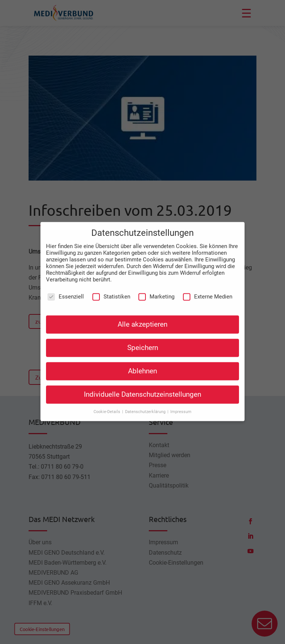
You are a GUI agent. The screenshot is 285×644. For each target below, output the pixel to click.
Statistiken (111, 287)
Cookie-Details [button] (107, 402)
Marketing (156, 287)
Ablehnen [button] (142, 361)
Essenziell (66, 287)
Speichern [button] (143, 338)
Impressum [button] (181, 402)
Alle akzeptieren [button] (142, 314)
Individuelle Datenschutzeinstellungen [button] (142, 384)
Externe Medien (208, 287)
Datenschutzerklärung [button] (146, 402)
